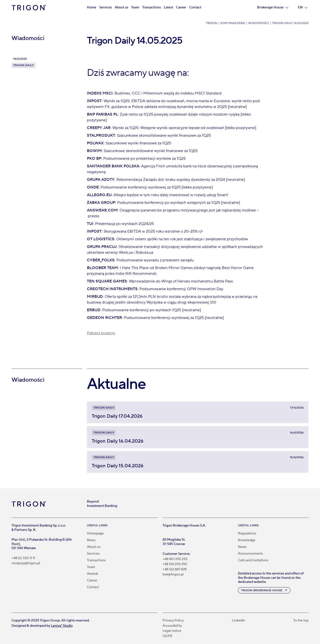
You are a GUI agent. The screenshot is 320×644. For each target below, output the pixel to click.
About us (121, 7)
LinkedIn (238, 621)
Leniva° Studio (62, 626)
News (91, 540)
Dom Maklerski (233, 23)
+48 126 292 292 (175, 564)
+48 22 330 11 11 (23, 558)
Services (106, 7)
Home (92, 7)
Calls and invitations (253, 560)
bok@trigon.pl (173, 575)
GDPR (167, 636)
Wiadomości (259, 23)
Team (135, 7)
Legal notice (172, 631)
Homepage (95, 533)
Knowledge (247, 540)
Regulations (247, 533)
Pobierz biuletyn (101, 333)
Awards (93, 574)
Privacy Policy (173, 621)
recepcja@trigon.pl (26, 563)
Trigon (211, 23)
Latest (168, 7)
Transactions (151, 7)
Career (181, 7)
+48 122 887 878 (175, 570)
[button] (273, 8)
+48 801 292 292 (175, 559)
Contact (195, 7)
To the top (301, 621)
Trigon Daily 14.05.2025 (290, 23)
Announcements (250, 554)
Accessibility (172, 626)
